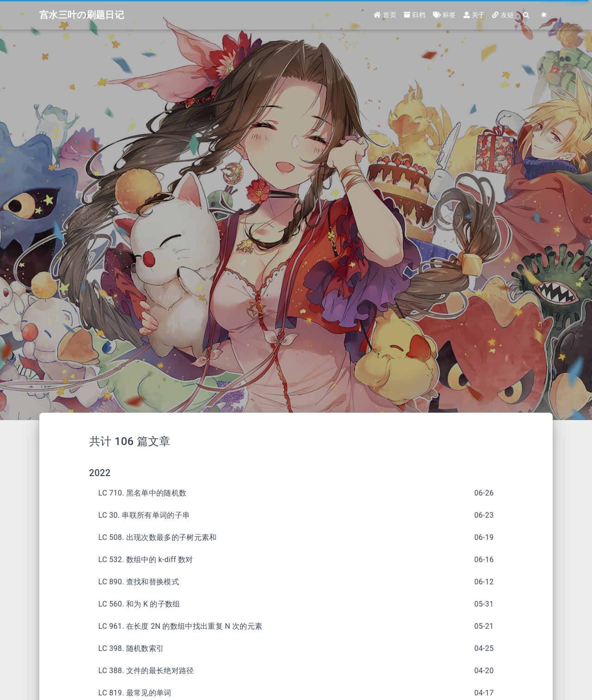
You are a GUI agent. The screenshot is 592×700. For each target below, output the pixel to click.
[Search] (526, 15)
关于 (474, 15)
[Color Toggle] (544, 15)
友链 (503, 15)
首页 (385, 15)
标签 (444, 15)
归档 (415, 15)
